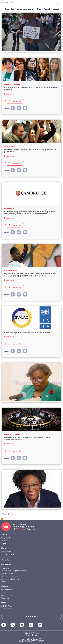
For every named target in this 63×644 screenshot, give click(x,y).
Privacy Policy (31, 635)
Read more (9, 94)
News (4, 548)
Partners (5, 541)
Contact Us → (32, 616)
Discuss (5, 602)
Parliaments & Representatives (14, 571)
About (4, 534)
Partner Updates (8, 554)
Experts (4, 544)
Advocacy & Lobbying (10, 579)
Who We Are (6, 538)
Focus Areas (7, 564)
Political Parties (7, 573)
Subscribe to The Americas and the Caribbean (2, 519)
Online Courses (7, 595)
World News (6, 552)
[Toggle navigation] (59, 3)
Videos (4, 593)
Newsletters (6, 560)
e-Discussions (7, 609)
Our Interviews (7, 590)
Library (5, 586)
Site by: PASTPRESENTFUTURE (31, 641)
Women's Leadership (10, 576)
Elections (5, 568)
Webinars (5, 598)
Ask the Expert (7, 606)
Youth (4, 582)
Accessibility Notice (31, 639)
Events (4, 557)
